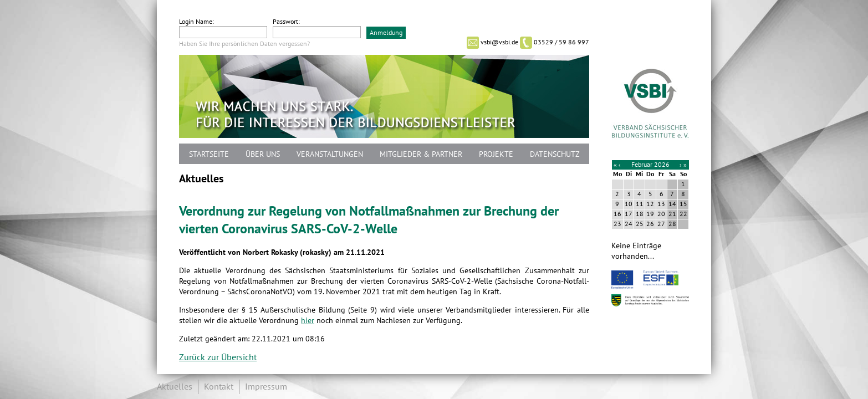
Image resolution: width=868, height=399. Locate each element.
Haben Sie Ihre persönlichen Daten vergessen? (244, 44)
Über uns (263, 154)
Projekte (496, 154)
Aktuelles (175, 387)
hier (308, 321)
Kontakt (219, 387)
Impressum (266, 387)
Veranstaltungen (330, 154)
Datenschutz (555, 154)
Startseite (209, 154)
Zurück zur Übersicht (218, 357)
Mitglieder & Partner (421, 154)
